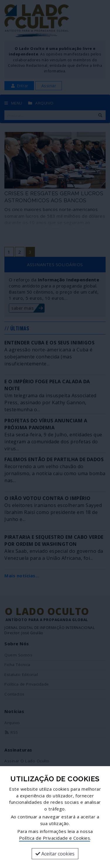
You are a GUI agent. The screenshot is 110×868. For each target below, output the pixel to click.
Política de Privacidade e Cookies (55, 838)
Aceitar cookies (55, 854)
